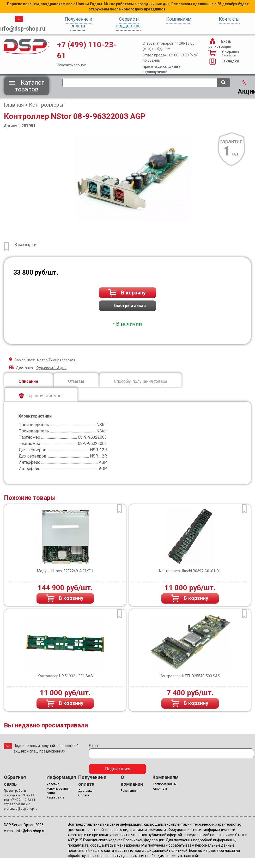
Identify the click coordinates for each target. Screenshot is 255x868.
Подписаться (118, 769)
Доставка (85, 791)
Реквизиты (129, 791)
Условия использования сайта (58, 789)
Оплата (84, 795)
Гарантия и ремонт (41, 396)
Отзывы (76, 381)
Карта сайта (55, 797)
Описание (28, 381)
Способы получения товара (141, 381)
